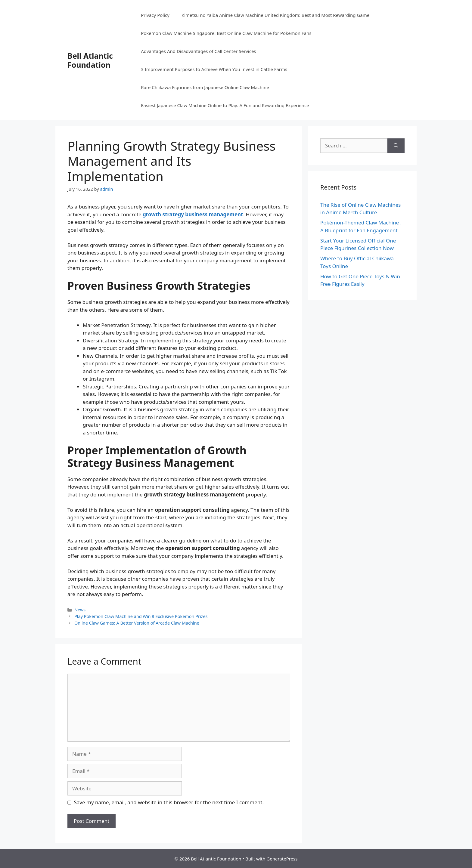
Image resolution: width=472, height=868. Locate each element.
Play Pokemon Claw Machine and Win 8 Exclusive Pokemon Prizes (141, 616)
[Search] (396, 146)
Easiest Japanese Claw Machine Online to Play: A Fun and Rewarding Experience (225, 105)
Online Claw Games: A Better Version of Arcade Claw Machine (137, 623)
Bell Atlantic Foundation (90, 60)
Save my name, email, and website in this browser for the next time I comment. (169, 802)
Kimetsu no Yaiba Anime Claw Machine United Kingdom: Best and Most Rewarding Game (275, 15)
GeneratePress (282, 859)
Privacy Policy (155, 15)
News (80, 610)
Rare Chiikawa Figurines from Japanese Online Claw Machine (205, 87)
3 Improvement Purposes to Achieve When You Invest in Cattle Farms (214, 69)
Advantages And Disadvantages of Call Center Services (198, 51)
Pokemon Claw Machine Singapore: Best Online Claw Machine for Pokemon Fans (226, 33)
